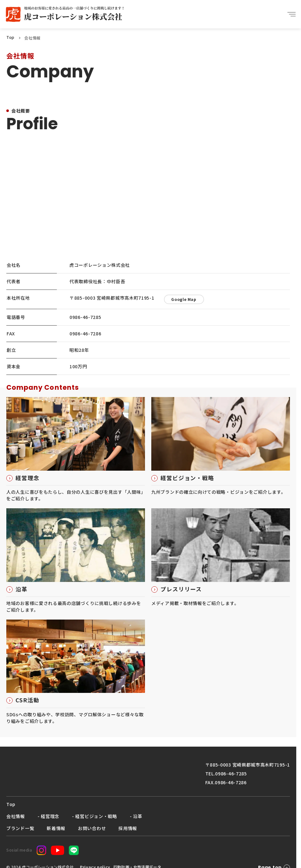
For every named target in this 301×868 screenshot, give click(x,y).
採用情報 (128, 828)
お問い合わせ (92, 828)
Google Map (184, 299)
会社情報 (16, 816)
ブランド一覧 (20, 828)
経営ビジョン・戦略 (96, 816)
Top (11, 804)
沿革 (138, 816)
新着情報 (56, 828)
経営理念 (50, 816)
